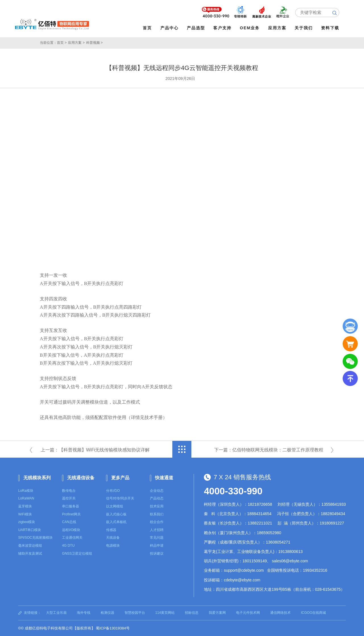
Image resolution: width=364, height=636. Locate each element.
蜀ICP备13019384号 (113, 628)
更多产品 (120, 478)
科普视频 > (94, 43)
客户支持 (222, 28)
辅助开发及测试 (30, 554)
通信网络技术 (280, 613)
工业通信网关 (72, 538)
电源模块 (113, 546)
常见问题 (157, 538)
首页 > (62, 43)
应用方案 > (76, 43)
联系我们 (157, 514)
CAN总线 (69, 522)
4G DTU (68, 546)
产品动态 (157, 498)
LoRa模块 (26, 491)
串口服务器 (71, 506)
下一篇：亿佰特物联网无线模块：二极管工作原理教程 (269, 450)
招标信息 (192, 613)
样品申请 (157, 546)
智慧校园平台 (135, 613)
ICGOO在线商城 (313, 613)
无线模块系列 (37, 478)
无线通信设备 (81, 478)
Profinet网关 (71, 514)
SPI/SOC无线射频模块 (35, 538)
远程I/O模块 (71, 530)
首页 (147, 28)
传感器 (111, 530)
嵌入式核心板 (116, 514)
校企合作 (157, 522)
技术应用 (157, 506)
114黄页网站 (165, 613)
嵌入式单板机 (116, 522)
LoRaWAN (26, 498)
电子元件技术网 (248, 613)
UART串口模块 (30, 530)
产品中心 (169, 28)
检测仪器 (107, 613)
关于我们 (304, 28)
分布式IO (113, 491)
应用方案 (277, 28)
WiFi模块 (25, 514)
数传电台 (69, 491)
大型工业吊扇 (56, 613)
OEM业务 (250, 28)
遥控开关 (69, 498)
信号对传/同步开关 (120, 498)
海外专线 (84, 613)
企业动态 (157, 491)
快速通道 (164, 478)
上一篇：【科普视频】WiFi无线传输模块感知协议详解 (95, 450)
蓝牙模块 (25, 506)
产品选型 (196, 28)
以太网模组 (115, 506)
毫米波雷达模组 (30, 546)
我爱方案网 (217, 613)
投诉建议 (157, 554)
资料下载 (330, 28)
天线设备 (113, 538)
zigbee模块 (27, 522)
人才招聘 (157, 530)
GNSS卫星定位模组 (77, 554)
